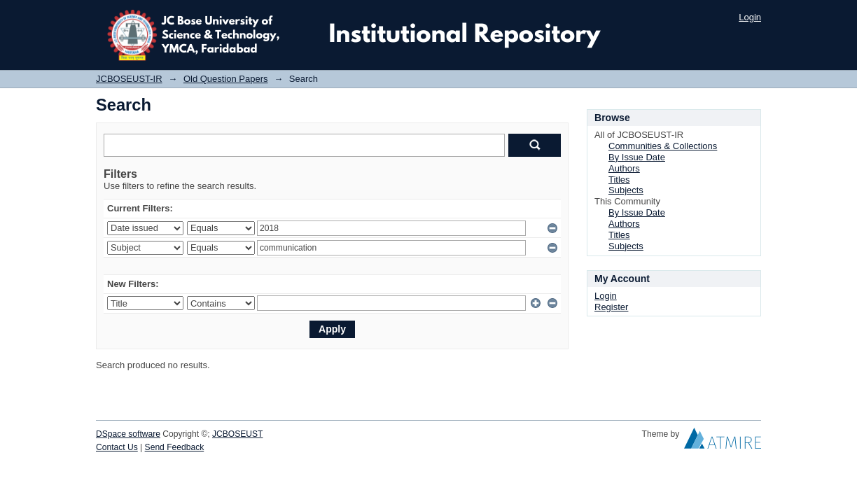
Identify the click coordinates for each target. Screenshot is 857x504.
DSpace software (128, 434)
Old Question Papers (226, 79)
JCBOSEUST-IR (129, 79)
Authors (624, 168)
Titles (619, 180)
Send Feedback (175, 447)
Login (750, 17)
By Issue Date (637, 157)
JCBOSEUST (237, 434)
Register (611, 307)
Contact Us (117, 447)
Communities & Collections (663, 146)
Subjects (626, 190)
